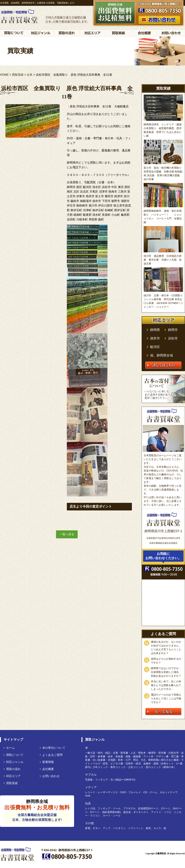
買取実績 (11, 783)
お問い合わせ (50, 776)
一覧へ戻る (67, 534)
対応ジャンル (14, 762)
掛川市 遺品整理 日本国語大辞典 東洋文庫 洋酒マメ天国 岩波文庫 (163, 260)
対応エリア (12, 776)
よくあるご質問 (51, 755)
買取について (14, 755)
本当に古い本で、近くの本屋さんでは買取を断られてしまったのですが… (166, 685)
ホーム (9, 748)
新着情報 (47, 762)
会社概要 (47, 769)
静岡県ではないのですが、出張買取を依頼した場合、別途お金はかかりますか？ (166, 672)
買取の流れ (12, 769)
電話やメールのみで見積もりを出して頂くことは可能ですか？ (166, 698)
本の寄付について (53, 748)
